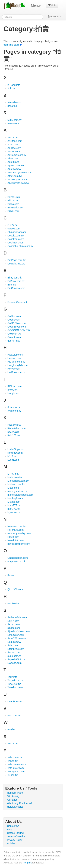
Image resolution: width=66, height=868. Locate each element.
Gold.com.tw (14, 334)
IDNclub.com (14, 386)
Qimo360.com (15, 589)
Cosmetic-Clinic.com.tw (20, 246)
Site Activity (13, 796)
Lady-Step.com (16, 449)
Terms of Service (16, 836)
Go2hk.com (14, 320)
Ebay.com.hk (14, 278)
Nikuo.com (13, 537)
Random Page (15, 793)
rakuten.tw (13, 603)
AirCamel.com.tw (17, 155)
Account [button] (55, 16)
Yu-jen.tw (12, 775)
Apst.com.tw (14, 169)
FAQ (10, 829)
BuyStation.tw (15, 208)
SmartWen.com (16, 635)
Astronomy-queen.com (20, 173)
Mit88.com (13, 488)
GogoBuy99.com (17, 327)
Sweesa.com (14, 663)
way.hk (11, 729)
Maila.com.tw (15, 477)
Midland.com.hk (16, 484)
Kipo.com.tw (14, 425)
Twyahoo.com (15, 687)
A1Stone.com (15, 141)
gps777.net (13, 341)
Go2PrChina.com (17, 323)
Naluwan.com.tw (16, 526)
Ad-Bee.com (14, 148)
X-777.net (13, 743)
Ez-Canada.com (16, 288)
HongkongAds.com (18, 365)
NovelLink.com (15, 540)
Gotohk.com (14, 337)
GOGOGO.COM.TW (19, 330)
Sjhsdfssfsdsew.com (18, 631)
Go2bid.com (14, 316)
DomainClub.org (16, 264)
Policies (11, 843)
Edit (52, 5)
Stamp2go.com (16, 649)
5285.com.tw (14, 120)
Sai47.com (13, 621)
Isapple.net (13, 393)
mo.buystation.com (18, 491)
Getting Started (15, 833)
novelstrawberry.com (19, 544)
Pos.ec (11, 575)
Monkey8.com (15, 498)
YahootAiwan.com (17, 764)
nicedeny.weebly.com (19, 533)
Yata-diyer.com (15, 768)
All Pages (12, 800)
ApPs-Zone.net (16, 166)
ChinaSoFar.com (17, 232)
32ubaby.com (15, 102)
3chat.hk (12, 106)
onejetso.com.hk (16, 561)
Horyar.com (14, 369)
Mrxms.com (14, 502)
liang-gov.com (15, 453)
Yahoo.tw (12, 761)
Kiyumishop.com (16, 428)
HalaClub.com (15, 355)
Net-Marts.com (15, 530)
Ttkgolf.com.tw (15, 680)
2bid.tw (11, 88)
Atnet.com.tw (15, 176)
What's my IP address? (20, 803)
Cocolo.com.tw (15, 236)
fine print (27, 863)
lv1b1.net (12, 456)
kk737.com (13, 432)
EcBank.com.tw (16, 281)
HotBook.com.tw (16, 372)
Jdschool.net (14, 407)
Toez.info (12, 677)
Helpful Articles (15, 807)
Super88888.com (17, 659)
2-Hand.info (14, 85)
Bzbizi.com (13, 211)
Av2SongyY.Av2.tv (17, 180)
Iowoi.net (12, 390)
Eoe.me (12, 285)
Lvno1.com (13, 460)
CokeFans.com (16, 239)
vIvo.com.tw (14, 715)
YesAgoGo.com (16, 771)
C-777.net (13, 225)
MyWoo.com (14, 512)
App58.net (13, 162)
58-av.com (13, 123)
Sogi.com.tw (14, 642)
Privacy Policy (15, 840)
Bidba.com (13, 204)
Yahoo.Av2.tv (15, 757)
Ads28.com (14, 151)
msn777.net (14, 509)
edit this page (11, 45)
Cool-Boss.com (16, 243)
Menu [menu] (36, 5)
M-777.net (13, 474)
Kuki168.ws (14, 435)
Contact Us (13, 826)
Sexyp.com (13, 624)
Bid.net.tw (13, 201)
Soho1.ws (13, 645)
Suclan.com (14, 652)
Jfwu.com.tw (14, 411)
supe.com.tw (14, 656)
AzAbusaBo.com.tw (18, 183)
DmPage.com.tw (16, 260)
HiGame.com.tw (16, 362)
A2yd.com (13, 144)
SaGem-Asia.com (17, 617)
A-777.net (13, 137)
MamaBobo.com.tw (18, 481)
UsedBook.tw (15, 701)
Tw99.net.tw (14, 684)
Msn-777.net (14, 505)
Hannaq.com (14, 358)
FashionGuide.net (17, 302)
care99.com (14, 229)
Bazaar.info (14, 197)
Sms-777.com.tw (17, 638)
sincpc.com (14, 628)
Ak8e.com (13, 159)
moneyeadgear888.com (20, 495)
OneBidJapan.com (18, 558)
